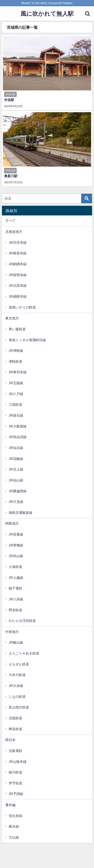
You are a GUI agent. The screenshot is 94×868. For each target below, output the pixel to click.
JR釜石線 (16, 415)
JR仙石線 (16, 448)
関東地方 (12, 523)
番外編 (10, 805)
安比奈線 (15, 816)
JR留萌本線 (18, 275)
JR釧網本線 (18, 264)
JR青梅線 (16, 545)
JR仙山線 (16, 480)
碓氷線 (14, 826)
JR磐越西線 (18, 491)
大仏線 (14, 837)
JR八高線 (16, 599)
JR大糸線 (16, 686)
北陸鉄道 (15, 718)
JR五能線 (16, 383)
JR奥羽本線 (18, 372)
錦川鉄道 (15, 772)
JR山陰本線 (18, 762)
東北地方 (12, 318)
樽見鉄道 (15, 729)
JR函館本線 (18, 296)
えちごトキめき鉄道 (24, 653)
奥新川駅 (11, 176)
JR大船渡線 (18, 426)
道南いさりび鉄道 (22, 307)
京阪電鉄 (15, 751)
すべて (10, 221)
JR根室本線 (18, 253)
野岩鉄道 (15, 610)
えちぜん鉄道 (19, 664)
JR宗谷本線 (18, 243)
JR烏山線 (16, 556)
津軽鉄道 (15, 361)
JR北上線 (16, 469)
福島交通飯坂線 (21, 513)
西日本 (10, 740)
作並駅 (9, 100)
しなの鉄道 (17, 697)
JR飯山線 (16, 642)
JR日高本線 (18, 286)
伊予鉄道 (15, 783)
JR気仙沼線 (18, 437)
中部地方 (12, 632)
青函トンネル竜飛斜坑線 (27, 340)
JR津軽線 (16, 351)
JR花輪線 (16, 459)
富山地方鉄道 (19, 707)
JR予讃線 (16, 794)
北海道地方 (14, 232)
